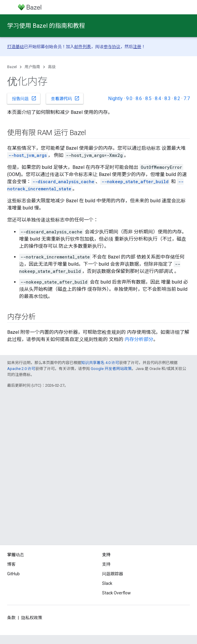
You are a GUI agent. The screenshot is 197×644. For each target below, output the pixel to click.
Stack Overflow (116, 593)
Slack (107, 583)
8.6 (139, 98)
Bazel (12, 67)
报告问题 (24, 98)
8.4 (158, 98)
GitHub (13, 574)
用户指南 (32, 67)
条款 (11, 618)
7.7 (187, 98)
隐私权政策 (32, 618)
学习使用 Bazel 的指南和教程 (46, 26)
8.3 (168, 98)
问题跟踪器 (113, 574)
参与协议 (112, 47)
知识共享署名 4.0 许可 (100, 363)
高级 (52, 67)
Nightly (115, 98)
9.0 (129, 98)
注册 (137, 47)
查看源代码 (65, 98)
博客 (11, 564)
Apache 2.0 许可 (21, 369)
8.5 (148, 98)
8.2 (177, 98)
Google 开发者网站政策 (111, 369)
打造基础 (16, 47)
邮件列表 (83, 47)
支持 (106, 564)
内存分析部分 (139, 339)
